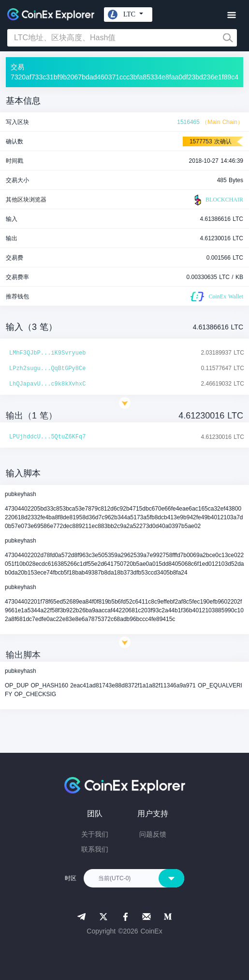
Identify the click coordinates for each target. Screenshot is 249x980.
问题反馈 (153, 834)
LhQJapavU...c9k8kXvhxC (47, 384)
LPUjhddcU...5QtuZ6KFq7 (47, 437)
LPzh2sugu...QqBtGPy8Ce (47, 369)
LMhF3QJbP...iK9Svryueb (47, 353)
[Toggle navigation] (231, 15)
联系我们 (95, 849)
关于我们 (95, 834)
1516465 (188, 122)
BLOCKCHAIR (218, 200)
